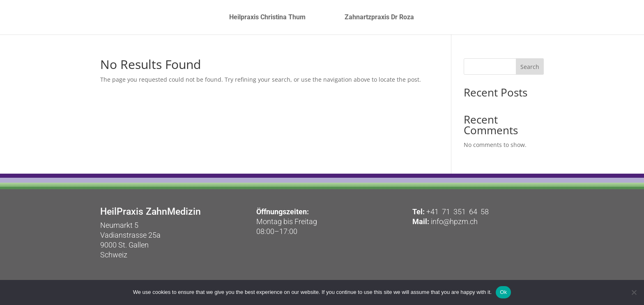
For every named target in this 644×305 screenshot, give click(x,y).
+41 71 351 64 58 (458, 212)
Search (530, 67)
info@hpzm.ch (453, 221)
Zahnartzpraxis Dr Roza (423, 18)
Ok (503, 292)
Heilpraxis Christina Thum (223, 18)
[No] (634, 292)
